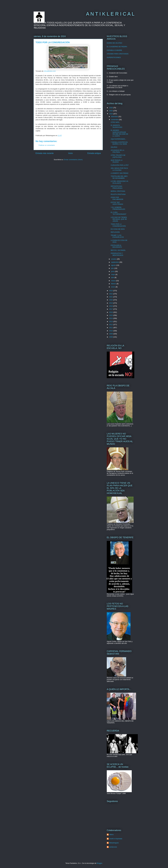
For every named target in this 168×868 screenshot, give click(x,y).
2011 (111, 328)
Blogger (99, 863)
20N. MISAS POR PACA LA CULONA (119, 169)
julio (113, 268)
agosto (114, 265)
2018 (111, 306)
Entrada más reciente (45, 153)
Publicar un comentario (47, 145)
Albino (111, 835)
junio (113, 271)
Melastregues (114, 843)
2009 (111, 334)
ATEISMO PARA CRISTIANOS (118, 54)
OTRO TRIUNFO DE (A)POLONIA (118, 156)
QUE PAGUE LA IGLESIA (116, 161)
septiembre (115, 262)
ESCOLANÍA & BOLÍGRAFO (116, 246)
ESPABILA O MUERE (114, 50)
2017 (111, 309)
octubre (114, 259)
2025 (111, 111)
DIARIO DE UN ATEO (114, 43)
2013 (111, 321)
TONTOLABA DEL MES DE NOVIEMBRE (119, 177)
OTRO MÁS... (116, 122)
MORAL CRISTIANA (118, 191)
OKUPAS (114, 147)
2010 (111, 331)
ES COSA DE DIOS (118, 229)
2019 (111, 303)
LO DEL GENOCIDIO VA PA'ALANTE (119, 182)
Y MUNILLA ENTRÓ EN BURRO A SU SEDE (119, 143)
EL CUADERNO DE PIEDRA (117, 47)
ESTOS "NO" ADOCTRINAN (117, 203)
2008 (111, 337)
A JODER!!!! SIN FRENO (119, 173)
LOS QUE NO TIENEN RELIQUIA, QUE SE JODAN (119, 219)
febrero (114, 284)
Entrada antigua (94, 153)
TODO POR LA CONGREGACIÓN (118, 225)
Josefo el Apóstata (116, 839)
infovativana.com (50, 71)
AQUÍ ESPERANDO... (118, 139)
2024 (111, 114)
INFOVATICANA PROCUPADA (117, 187)
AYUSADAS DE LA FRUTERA (117, 151)
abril (113, 277)
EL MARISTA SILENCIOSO (116, 126)
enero (113, 287)
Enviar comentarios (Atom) (73, 160)
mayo (113, 274)
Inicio (70, 153)
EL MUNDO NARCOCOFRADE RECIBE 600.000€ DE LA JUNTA (119, 133)
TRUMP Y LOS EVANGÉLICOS (117, 236)
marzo (114, 281)
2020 (111, 300)
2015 (111, 315)
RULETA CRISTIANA (118, 194)
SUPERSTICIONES (114, 57)
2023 (111, 291)
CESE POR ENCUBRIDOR (117, 198)
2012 (111, 325)
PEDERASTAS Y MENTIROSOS (117, 254)
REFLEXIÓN (115, 232)
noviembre (115, 120)
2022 (111, 294)
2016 (111, 312)
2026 (111, 108)
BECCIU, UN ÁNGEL (118, 250)
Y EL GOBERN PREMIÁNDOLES (118, 208)
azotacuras (113, 847)
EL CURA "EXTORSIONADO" (119, 213)
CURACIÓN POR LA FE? (120, 165)
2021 (111, 297)
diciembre (115, 117)
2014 (111, 318)
